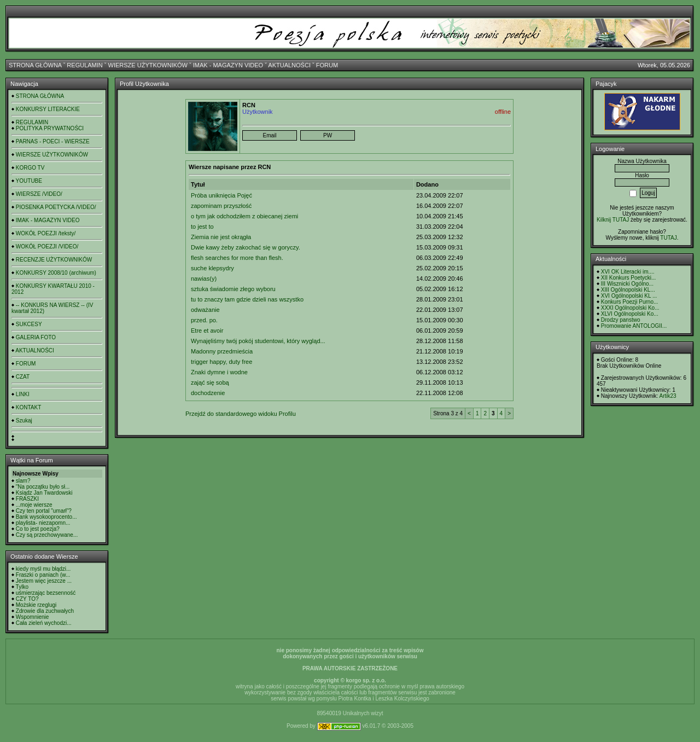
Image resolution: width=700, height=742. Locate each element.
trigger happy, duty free (221, 362)
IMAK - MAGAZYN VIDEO (228, 65)
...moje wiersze (34, 505)
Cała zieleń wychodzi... (44, 623)
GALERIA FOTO (36, 337)
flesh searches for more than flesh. (237, 258)
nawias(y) (204, 279)
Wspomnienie (33, 617)
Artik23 (667, 396)
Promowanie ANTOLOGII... (634, 326)
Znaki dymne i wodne (219, 372)
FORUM (327, 65)
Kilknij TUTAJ (613, 220)
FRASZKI (27, 499)
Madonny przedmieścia (222, 351)
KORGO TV (30, 168)
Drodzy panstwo (621, 320)
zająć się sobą (210, 382)
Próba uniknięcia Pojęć (221, 195)
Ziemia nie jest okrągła (221, 237)
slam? (23, 481)
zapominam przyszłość (221, 206)
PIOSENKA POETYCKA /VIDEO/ (56, 207)
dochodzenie (208, 393)
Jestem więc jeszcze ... (44, 581)
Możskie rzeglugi (36, 605)
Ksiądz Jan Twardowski (44, 493)
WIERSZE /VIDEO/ (39, 194)
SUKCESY (29, 324)
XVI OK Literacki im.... (628, 272)
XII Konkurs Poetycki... (629, 278)
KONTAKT (28, 407)
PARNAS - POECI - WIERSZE (53, 141)
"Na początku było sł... (43, 487)
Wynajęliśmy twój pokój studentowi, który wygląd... (258, 341)
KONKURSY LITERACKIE (48, 109)
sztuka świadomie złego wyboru (233, 289)
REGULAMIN (84, 65)
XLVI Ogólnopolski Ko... (630, 314)
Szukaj (24, 421)
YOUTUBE (29, 181)
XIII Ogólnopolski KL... (628, 290)
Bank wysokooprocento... (46, 517)
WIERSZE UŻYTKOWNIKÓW (148, 65)
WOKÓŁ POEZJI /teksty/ (46, 233)
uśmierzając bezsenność (46, 593)
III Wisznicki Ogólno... (627, 284)
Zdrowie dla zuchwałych (45, 611)
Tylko (22, 587)
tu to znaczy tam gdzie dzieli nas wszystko (247, 299)
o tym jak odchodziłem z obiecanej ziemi (244, 216)
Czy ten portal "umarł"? (44, 511)
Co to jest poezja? (38, 529)
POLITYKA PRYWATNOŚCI (50, 128)
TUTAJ (668, 238)
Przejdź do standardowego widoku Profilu (241, 414)
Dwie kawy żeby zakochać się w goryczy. (246, 247)
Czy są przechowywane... (47, 535)
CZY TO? (27, 599)
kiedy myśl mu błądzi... (43, 569)
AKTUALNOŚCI (289, 65)
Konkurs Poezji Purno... (630, 302)
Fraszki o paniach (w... (43, 575)
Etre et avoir (207, 331)
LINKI (23, 394)
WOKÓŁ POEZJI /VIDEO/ (47, 247)
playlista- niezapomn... (43, 523)
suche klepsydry (212, 268)
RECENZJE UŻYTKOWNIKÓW (54, 260)
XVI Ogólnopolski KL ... (629, 296)
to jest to (202, 227)
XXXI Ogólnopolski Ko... (630, 308)
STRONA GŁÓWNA (35, 65)
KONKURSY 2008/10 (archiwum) (56, 273)
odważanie (205, 310)
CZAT (23, 377)
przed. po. (204, 320)
